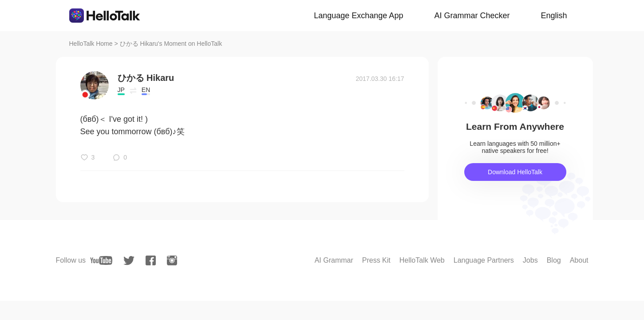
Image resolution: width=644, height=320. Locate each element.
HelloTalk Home (91, 44)
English (554, 16)
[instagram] (172, 260)
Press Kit (376, 260)
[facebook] (151, 260)
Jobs (530, 260)
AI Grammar (334, 260)
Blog (554, 260)
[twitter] (129, 261)
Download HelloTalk (515, 172)
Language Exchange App (358, 16)
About (579, 260)
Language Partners (484, 260)
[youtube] (101, 260)
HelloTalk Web (422, 260)
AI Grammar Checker (472, 16)
